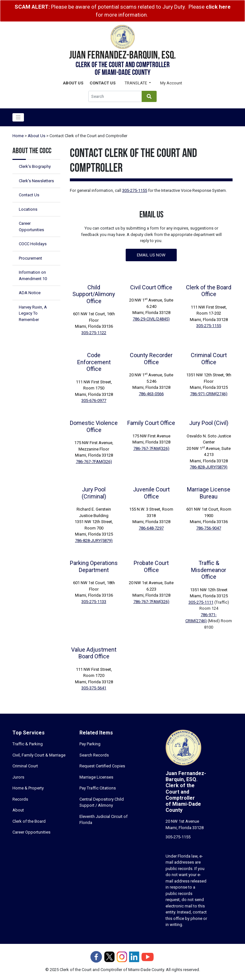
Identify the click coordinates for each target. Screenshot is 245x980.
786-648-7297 (151, 528)
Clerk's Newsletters (36, 181)
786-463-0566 (151, 394)
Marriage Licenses (96, 777)
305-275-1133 (94, 602)
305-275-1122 (94, 333)
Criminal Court (25, 766)
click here (218, 7)
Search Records (94, 755)
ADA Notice (30, 293)
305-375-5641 (94, 688)
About (18, 810)
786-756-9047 (209, 528)
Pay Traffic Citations (98, 788)
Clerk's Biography (35, 166)
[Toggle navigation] (18, 117)
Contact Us (29, 195)
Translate (136, 83)
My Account (171, 83)
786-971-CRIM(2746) (209, 394)
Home (18, 136)
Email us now (151, 255)
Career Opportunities (31, 832)
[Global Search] (115, 96)
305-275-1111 (201, 602)
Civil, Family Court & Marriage (39, 755)
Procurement (30, 258)
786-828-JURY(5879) (209, 467)
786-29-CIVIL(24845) (151, 319)
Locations (28, 209)
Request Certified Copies (102, 766)
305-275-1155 (135, 190)
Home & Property (28, 788)
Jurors (18, 777)
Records (20, 799)
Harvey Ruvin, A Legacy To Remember (33, 313)
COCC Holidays (33, 244)
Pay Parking (90, 744)
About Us (37, 136)
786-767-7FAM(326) (94, 462)
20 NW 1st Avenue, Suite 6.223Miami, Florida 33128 (151, 589)
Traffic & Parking (28, 744)
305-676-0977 (94, 400)
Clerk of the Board (29, 821)
